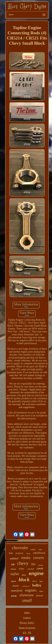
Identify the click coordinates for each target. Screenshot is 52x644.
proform (19, 553)
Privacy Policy (27, 623)
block (24, 580)
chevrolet (20, 548)
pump (14, 596)
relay (21, 569)
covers (39, 558)
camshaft (30, 569)
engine (36, 573)
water (41, 591)
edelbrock (39, 553)
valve (15, 574)
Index (27, 613)
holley (37, 585)
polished (14, 558)
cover (40, 568)
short (34, 581)
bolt (11, 553)
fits (33, 564)
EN (25, 633)
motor (16, 586)
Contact (27, 618)
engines (31, 590)
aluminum (26, 595)
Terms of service (27, 628)
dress (24, 575)
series (40, 549)
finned (40, 595)
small (27, 600)
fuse (41, 581)
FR (30, 633)
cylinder (33, 549)
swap (28, 553)
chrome (13, 569)
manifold (17, 591)
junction (41, 565)
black (14, 581)
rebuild (26, 586)
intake (26, 558)
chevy (23, 563)
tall (13, 564)
